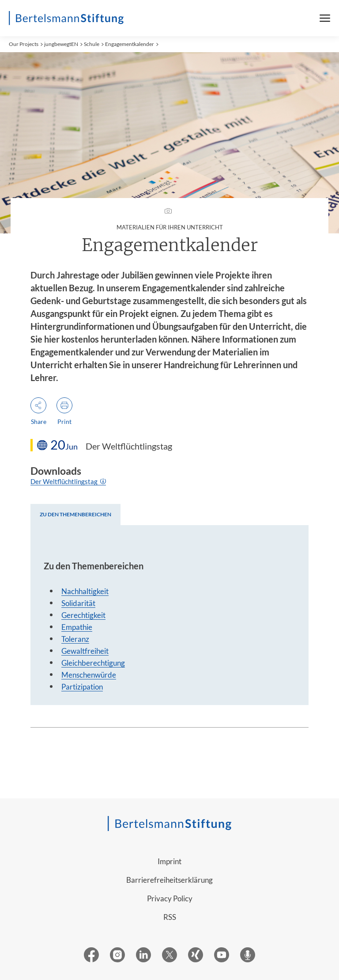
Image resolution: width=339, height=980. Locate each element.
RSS (170, 917)
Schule (92, 44)
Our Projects (24, 44)
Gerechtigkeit (83, 615)
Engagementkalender (130, 44)
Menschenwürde (89, 675)
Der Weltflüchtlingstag (65, 481)
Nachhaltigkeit (85, 591)
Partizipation (82, 687)
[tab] (75, 515)
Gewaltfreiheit (85, 651)
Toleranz (75, 639)
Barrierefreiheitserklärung (169, 880)
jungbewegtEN (61, 44)
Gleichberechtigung (93, 663)
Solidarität (78, 603)
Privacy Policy (170, 898)
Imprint (169, 861)
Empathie (77, 627)
